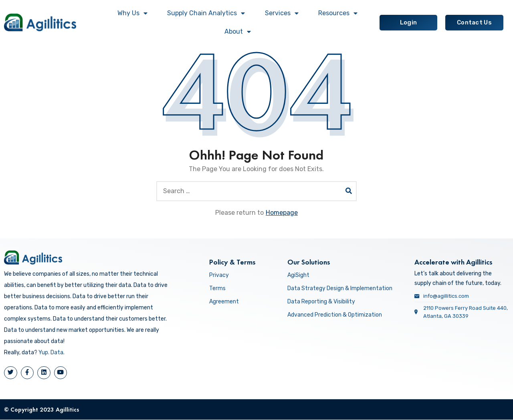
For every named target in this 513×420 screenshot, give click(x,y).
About (238, 32)
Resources (338, 13)
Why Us (132, 13)
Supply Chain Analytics (206, 13)
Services (282, 13)
